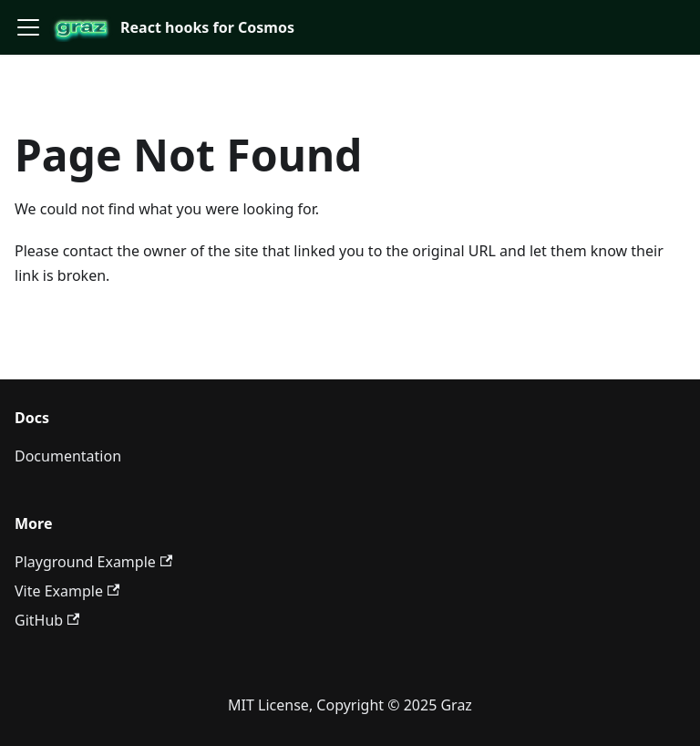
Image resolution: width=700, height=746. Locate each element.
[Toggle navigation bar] (28, 27)
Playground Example (93, 562)
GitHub (47, 620)
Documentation (68, 456)
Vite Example (67, 591)
